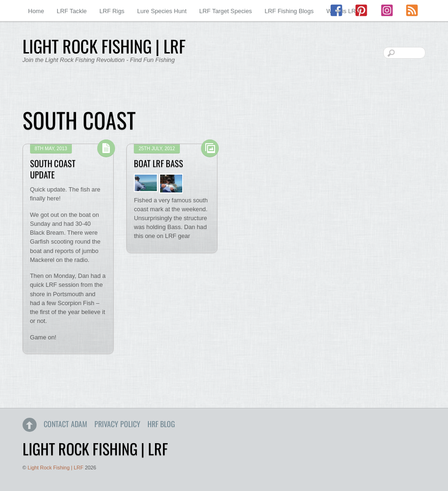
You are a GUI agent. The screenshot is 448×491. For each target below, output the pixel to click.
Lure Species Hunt (162, 11)
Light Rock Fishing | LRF (56, 468)
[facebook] (337, 11)
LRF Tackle (72, 11)
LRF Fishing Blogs (289, 11)
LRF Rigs (112, 11)
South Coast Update (53, 169)
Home (36, 11)
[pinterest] (362, 11)
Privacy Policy (117, 424)
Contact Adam (66, 424)
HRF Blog (161, 424)
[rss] (412, 11)
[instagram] (387, 11)
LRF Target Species (225, 11)
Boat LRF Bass (158, 163)
